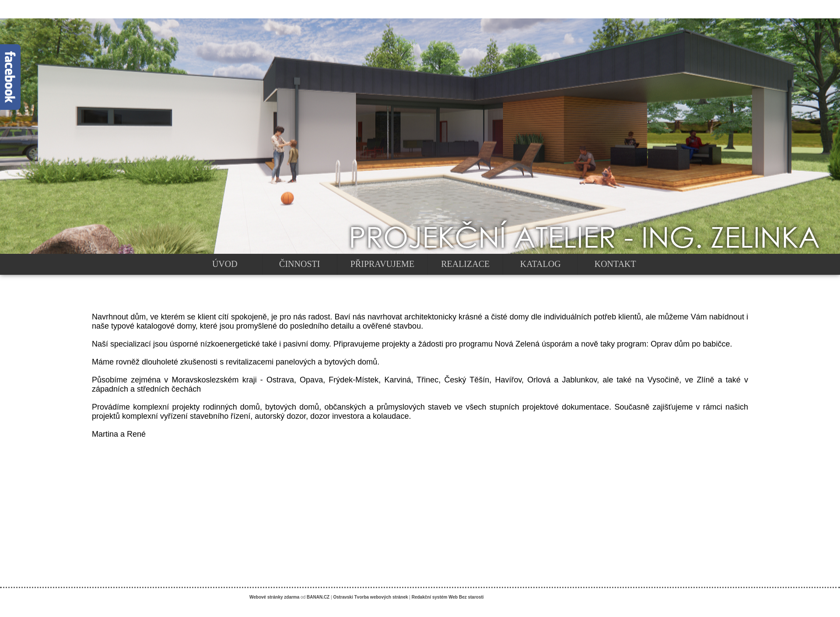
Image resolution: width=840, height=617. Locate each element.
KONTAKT (615, 264)
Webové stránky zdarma (274, 597)
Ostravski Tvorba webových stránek (370, 597)
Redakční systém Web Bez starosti (448, 597)
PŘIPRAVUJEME (382, 264)
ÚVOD (225, 264)
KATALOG (541, 264)
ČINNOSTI (299, 264)
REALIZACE (465, 264)
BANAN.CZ (318, 597)
